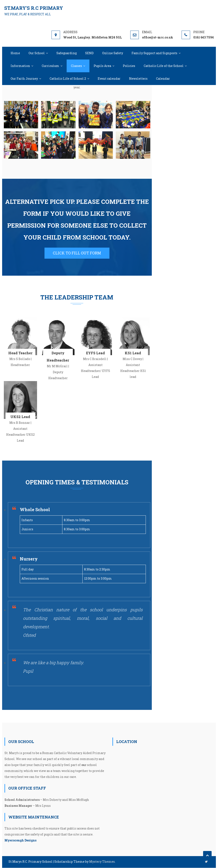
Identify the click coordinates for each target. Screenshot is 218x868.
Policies (129, 66)
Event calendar (109, 79)
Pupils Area (102, 66)
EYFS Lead (95, 353)
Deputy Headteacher (58, 357)
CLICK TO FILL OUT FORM (77, 253)
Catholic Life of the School (164, 66)
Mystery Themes (102, 862)
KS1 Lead (133, 353)
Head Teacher (20, 353)
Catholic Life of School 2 (68, 79)
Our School (37, 53)
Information (20, 66)
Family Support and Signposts (154, 53)
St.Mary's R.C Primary (34, 8)
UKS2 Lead (20, 417)
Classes (76, 66)
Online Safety (113, 53)
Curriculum (50, 66)
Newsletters (138, 79)
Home (15, 53)
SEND (89, 53)
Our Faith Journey (24, 79)
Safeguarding (67, 53)
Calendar (163, 79)
